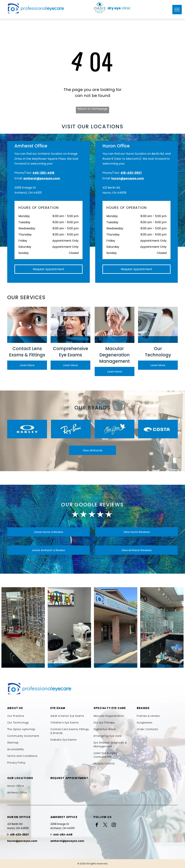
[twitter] (105, 825)
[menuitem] (28, 716)
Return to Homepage (92, 109)
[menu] (177, 10)
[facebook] (97, 825)
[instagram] (114, 825)
